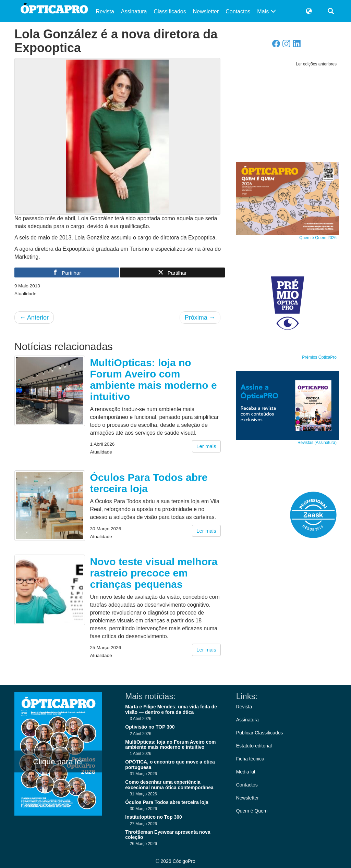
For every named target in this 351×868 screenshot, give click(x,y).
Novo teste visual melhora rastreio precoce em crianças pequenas (154, 573)
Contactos (238, 11)
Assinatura (134, 11)
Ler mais (206, 446)
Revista (105, 11)
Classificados (170, 11)
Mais (266, 11)
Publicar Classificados (260, 733)
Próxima (200, 318)
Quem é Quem (252, 811)
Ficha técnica (250, 759)
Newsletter (206, 11)
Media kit (246, 772)
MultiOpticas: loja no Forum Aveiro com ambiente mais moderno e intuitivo (154, 380)
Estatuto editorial (254, 746)
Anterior (34, 318)
